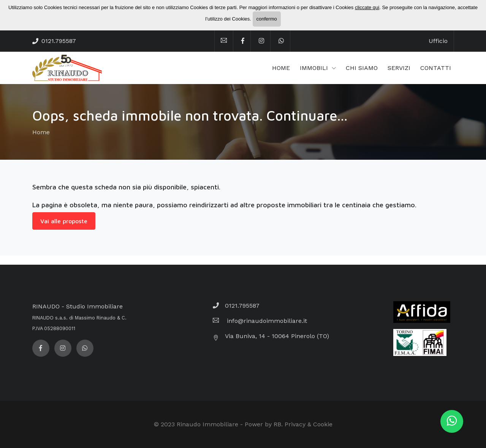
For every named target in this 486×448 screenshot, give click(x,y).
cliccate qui (367, 7)
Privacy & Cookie (309, 424)
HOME (281, 68)
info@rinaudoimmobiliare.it (266, 321)
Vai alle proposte (64, 221)
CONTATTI (436, 68)
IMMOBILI (315, 68)
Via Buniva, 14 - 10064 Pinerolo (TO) (277, 336)
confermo (267, 19)
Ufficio (438, 41)
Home (41, 132)
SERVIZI (399, 68)
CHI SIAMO (362, 68)
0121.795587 (59, 41)
